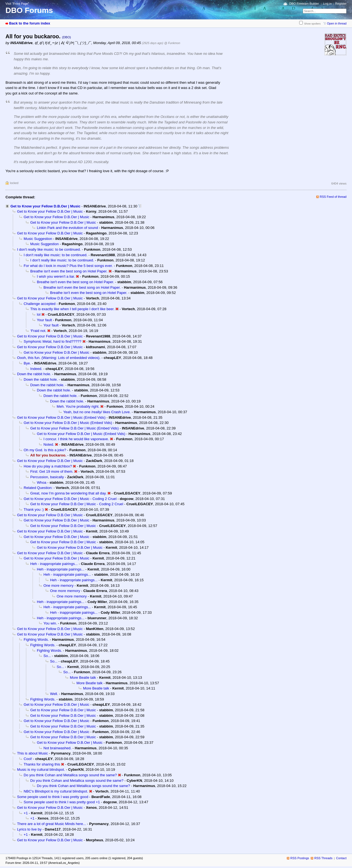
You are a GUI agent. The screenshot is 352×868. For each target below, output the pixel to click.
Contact (341, 858)
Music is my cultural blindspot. (41, 770)
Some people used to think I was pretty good (53, 797)
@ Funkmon (172, 43)
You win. (50, 623)
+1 (26, 813)
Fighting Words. (36, 639)
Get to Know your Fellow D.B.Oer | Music (45, 206)
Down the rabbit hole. (34, 374)
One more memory (58, 586)
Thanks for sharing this (42, 764)
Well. (54, 694)
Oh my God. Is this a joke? (45, 450)
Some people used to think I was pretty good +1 (62, 802)
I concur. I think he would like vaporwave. (76, 439)
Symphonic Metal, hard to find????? (53, 341)
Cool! (28, 759)
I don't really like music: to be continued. (49, 249)
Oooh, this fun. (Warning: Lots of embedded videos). (59, 358)
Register (341, 4)
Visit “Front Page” (17, 4)
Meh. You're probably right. (78, 406)
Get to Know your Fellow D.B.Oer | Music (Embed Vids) (61, 417)
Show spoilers (312, 24)
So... (47, 656)
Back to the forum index (30, 23)
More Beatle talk (83, 678)
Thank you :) (34, 509)
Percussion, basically (47, 477)
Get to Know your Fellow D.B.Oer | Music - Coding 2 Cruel (70, 499)
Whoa (42, 482)
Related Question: (38, 488)
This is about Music (32, 753)
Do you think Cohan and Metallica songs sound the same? (70, 775)
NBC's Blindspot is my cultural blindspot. (56, 791)
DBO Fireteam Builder (304, 4)
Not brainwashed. (57, 748)
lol (39, 314)
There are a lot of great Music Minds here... (52, 824)
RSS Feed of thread (333, 197)
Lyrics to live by (29, 829)
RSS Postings (300, 858)
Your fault (44, 320)
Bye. (27, 363)
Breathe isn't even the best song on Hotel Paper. (69, 271)
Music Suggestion (38, 239)
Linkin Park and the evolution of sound (67, 228)
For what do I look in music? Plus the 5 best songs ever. (68, 266)
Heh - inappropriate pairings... (54, 564)
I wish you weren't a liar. (56, 276)
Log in (328, 4)
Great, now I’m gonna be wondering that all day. (68, 493)
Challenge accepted (40, 304)
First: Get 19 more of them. (52, 471)
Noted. (49, 444)
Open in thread (337, 23)
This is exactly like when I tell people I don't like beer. (72, 309)
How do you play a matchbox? (48, 466)
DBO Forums (29, 10)
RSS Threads (323, 858)
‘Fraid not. (38, 331)
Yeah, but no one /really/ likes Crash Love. (97, 412)
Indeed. (36, 369)
